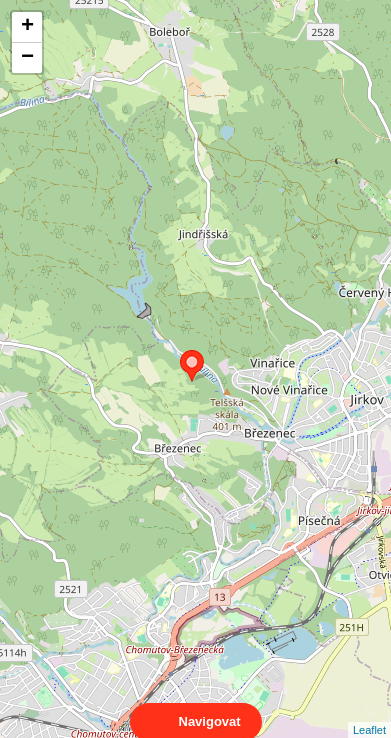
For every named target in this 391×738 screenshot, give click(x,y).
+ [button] (27, 27)
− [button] (27, 58)
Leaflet (369, 712)
